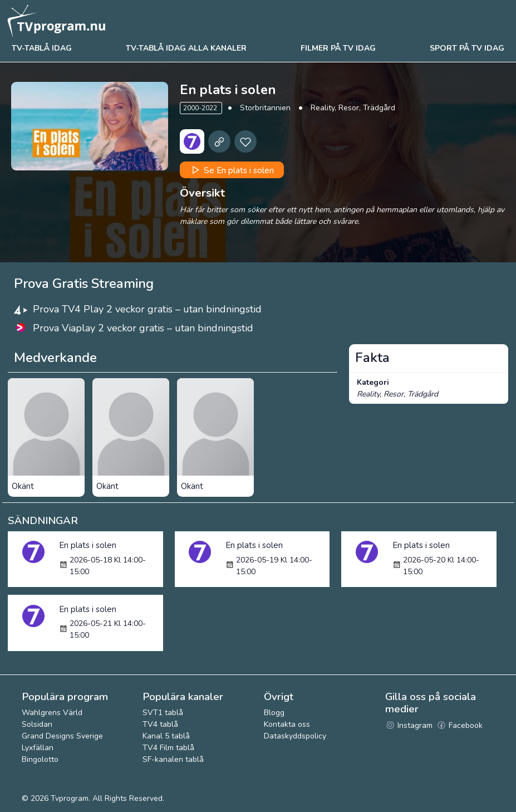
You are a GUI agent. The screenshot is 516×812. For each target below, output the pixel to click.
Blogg (274, 713)
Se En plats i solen (232, 170)
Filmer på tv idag (338, 48)
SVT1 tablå (163, 713)
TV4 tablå (160, 724)
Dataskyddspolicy (295, 736)
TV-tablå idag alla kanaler (186, 48)
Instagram (409, 725)
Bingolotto (40, 759)
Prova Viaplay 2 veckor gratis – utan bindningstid (143, 328)
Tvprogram (70, 798)
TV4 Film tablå (168, 748)
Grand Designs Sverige (62, 736)
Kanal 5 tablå (166, 736)
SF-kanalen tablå (173, 759)
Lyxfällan (38, 748)
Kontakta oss (287, 724)
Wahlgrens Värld (52, 713)
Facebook (460, 725)
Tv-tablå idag (42, 48)
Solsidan (37, 724)
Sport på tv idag (467, 48)
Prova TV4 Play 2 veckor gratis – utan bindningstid (147, 309)
